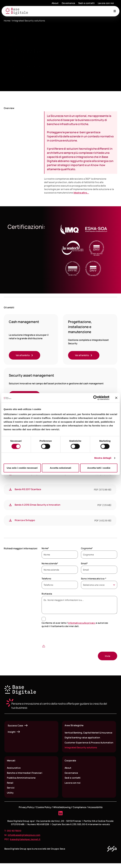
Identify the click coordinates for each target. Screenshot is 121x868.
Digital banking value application (82, 738)
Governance (68, 3)
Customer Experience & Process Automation (82, 745)
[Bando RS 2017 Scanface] (10, 490)
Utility (10, 797)
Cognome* (87, 549)
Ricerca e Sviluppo (25, 520)
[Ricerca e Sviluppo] (10, 521)
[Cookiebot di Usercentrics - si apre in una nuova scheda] (96, 398)
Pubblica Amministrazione (21, 782)
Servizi (11, 792)
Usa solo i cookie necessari (22, 468)
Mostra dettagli (103, 458)
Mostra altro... (81, 193)
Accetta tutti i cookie (99, 468)
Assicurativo (14, 772)
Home (7, 21)
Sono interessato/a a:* (94, 579)
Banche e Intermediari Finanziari (25, 777)
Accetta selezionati (60, 468)
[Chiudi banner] (116, 398)
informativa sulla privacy (82, 623)
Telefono (46, 579)
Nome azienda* (50, 564)
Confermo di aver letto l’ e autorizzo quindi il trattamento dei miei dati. (75, 625)
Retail (10, 787)
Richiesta (47, 594)
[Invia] (108, 656)
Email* (84, 564)
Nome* (45, 549)
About (55, 3)
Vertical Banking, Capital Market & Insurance (89, 733)
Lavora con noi (106, 3)
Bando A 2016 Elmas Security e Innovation (37, 505)
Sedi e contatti (86, 3)
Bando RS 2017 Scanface (28, 490)
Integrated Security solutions (81, 752)
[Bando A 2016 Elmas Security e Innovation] (10, 505)
